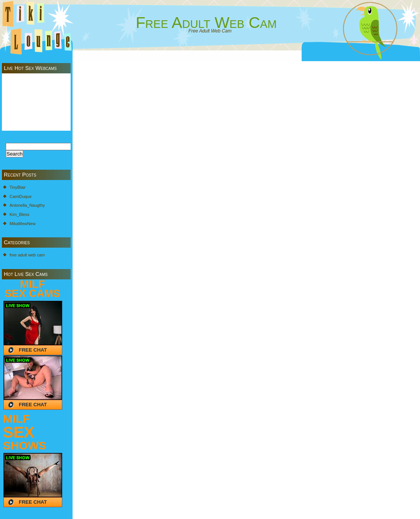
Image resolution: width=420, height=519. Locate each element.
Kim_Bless (19, 214)
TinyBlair (18, 187)
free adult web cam (27, 255)
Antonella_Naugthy (27, 205)
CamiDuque (21, 196)
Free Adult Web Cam (206, 23)
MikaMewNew (23, 224)
